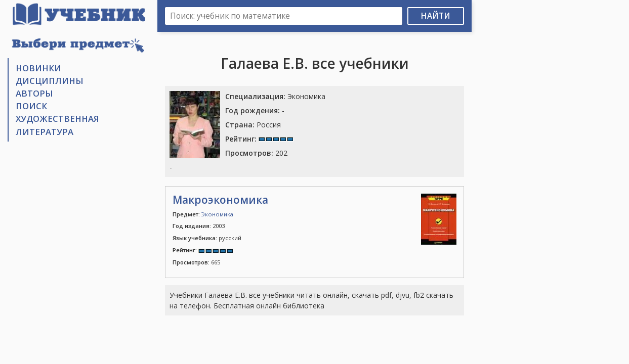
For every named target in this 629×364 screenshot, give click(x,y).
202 (256, 153)
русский (207, 238)
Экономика (275, 96)
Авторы (34, 93)
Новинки (38, 68)
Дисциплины (50, 81)
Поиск (31, 106)
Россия (253, 125)
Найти (436, 16)
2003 (199, 226)
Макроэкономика (220, 200)
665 (196, 262)
